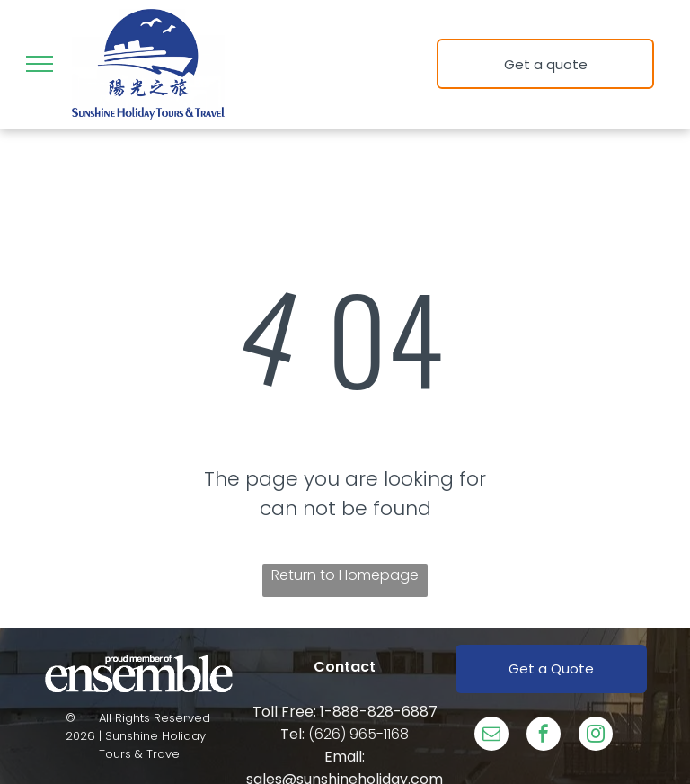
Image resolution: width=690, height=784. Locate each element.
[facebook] (544, 736)
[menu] (40, 64)
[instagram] (596, 736)
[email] (491, 736)
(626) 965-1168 (358, 734)
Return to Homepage (345, 575)
